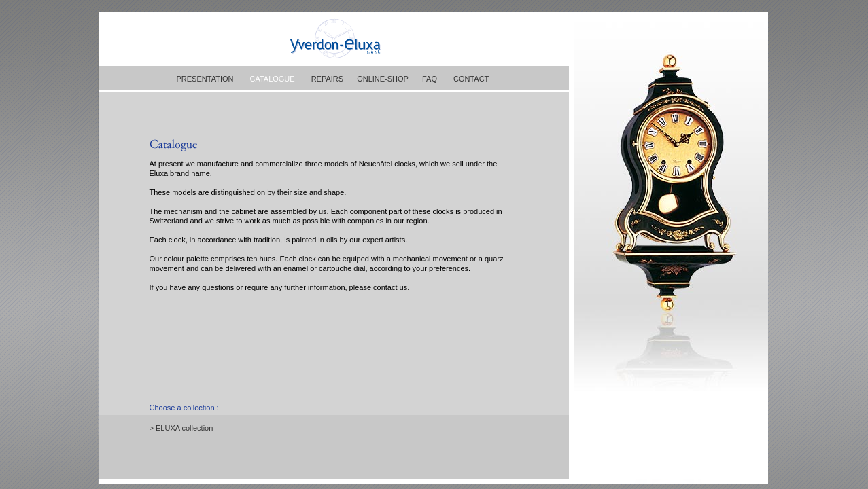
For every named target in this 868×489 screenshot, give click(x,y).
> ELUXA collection (181, 428)
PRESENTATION (205, 79)
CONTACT (471, 79)
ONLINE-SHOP (383, 79)
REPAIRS (327, 79)
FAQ (430, 79)
